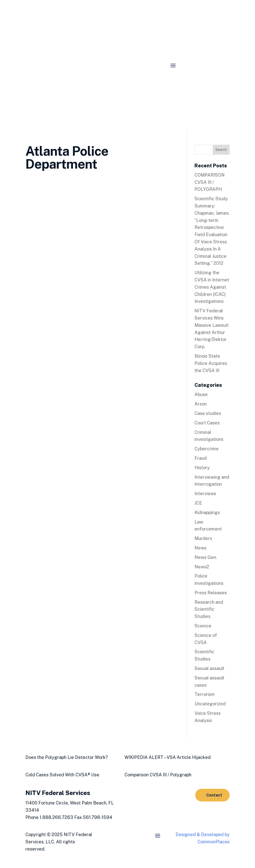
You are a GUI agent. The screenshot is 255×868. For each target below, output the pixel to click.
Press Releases (211, 593)
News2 (202, 567)
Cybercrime (207, 449)
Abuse (201, 394)
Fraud (201, 458)
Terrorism (205, 694)
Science (203, 626)
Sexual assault (209, 668)
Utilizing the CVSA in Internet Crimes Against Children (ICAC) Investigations (212, 287)
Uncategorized (210, 704)
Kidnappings (207, 512)
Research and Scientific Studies (209, 609)
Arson (201, 404)
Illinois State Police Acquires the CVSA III (211, 363)
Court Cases (207, 423)
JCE (198, 503)
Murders (203, 538)
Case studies (208, 413)
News (200, 548)
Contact (214, 795)
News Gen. (206, 557)
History (202, 468)
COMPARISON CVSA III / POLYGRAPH (210, 182)
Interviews (205, 494)
